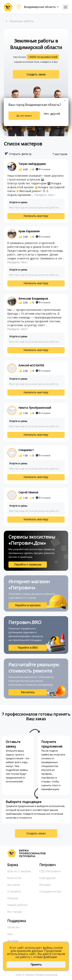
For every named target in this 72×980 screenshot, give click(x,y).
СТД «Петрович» (50, 871)
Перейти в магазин (28, 605)
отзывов (43, 169)
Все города (14, 912)
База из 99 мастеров (14, 881)
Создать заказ (36, 74)
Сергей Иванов (28, 492)
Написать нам (14, 931)
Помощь (13, 898)
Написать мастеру (36, 216)
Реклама (45, 885)
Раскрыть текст (45, 195)
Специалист (26, 450)
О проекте (14, 891)
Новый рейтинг (18, 905)
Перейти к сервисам (28, 564)
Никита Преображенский (35, 408)
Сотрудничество (50, 891)
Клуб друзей (47, 878)
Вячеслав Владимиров (33, 299)
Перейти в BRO (28, 648)
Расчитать (28, 692)
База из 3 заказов (19, 871)
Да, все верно (24, 116)
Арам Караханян (29, 231)
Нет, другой (52, 114)
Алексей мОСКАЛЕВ (31, 365)
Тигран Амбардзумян (32, 164)
